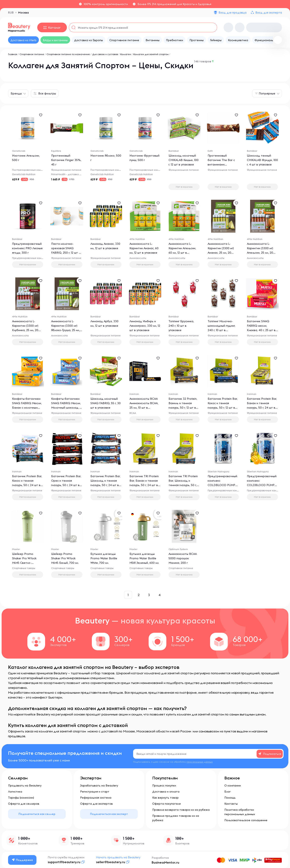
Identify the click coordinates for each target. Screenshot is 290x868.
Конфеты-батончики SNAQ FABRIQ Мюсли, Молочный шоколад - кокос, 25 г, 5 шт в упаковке (66, 408)
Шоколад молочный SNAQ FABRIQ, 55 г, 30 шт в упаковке (106, 403)
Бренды (16, 93)
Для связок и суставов (105, 54)
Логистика (15, 792)
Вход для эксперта (269, 13)
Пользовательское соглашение (246, 820)
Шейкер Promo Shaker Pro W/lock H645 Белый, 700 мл (65, 558)
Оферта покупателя (166, 804)
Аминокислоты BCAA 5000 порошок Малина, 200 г (183, 558)
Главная (13, 54)
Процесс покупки (164, 785)
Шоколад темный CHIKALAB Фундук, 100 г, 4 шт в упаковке (262, 160)
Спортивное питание (32, 54)
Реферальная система (96, 798)
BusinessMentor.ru (165, 862)
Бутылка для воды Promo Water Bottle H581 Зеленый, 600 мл (144, 558)
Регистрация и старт (95, 792)
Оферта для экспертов (96, 804)
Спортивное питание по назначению (68, 54)
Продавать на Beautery (25, 785)
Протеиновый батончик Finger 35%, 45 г (66, 160)
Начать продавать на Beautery (118, 857)
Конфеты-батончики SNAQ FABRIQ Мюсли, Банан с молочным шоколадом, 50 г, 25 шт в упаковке (27, 408)
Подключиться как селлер (37, 814)
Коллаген (126, 54)
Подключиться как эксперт (109, 814)
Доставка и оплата (166, 792)
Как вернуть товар (165, 798)
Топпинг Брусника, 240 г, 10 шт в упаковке (181, 326)
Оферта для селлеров (24, 804)
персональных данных (200, 762)
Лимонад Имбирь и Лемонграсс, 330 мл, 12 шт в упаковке (145, 326)
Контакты (231, 804)
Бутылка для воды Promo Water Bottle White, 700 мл (104, 558)
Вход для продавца (233, 13)
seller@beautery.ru (111, 862)
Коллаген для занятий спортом (151, 54)
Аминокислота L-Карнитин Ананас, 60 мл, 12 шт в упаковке (144, 248)
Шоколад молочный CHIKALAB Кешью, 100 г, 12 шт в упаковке (184, 160)
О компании (233, 785)
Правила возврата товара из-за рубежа (181, 810)
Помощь (230, 798)
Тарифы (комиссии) (21, 798)
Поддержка (22, 860)
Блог (227, 792)
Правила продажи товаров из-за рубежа (176, 818)
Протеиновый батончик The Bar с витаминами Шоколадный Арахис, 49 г (222, 164)
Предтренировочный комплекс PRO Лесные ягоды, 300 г (27, 248)
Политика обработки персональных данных (240, 812)
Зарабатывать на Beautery (99, 785)
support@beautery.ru (64, 862)
